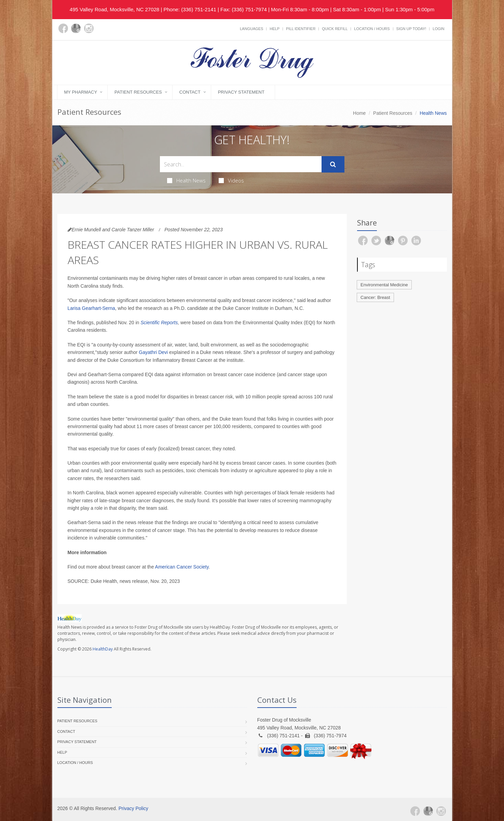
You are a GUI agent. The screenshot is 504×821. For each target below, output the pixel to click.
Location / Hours (372, 29)
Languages (251, 29)
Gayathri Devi (153, 352)
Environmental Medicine (384, 285)
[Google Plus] (76, 28)
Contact (190, 92)
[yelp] (102, 32)
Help (275, 29)
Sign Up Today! (411, 29)
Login (438, 29)
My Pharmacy (81, 92)
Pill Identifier (301, 29)
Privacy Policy (133, 808)
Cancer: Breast (375, 297)
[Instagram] (89, 28)
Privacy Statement (241, 92)
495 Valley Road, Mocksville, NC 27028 (114, 9)
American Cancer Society (182, 567)
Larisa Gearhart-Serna (91, 308)
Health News (186, 180)
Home (359, 113)
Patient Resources (138, 92)
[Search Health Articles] (241, 164)
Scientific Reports (159, 323)
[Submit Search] (333, 164)
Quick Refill (335, 29)
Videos (231, 180)
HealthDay (103, 649)
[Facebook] (63, 28)
